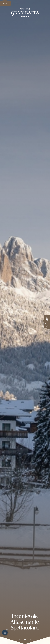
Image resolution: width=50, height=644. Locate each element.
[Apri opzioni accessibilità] (5, 633)
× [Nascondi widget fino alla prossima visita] (7, 630)
